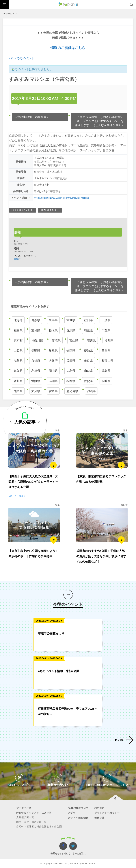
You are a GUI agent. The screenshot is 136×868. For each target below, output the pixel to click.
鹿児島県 (72, 391)
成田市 (124, 505)
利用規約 (99, 808)
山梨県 (18, 350)
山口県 (88, 371)
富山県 (74, 340)
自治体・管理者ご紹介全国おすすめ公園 (39, 826)
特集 (57, 430)
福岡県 (71, 381)
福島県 (18, 330)
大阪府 (17, 259)
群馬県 (71, 330)
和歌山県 (107, 361)
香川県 (18, 381)
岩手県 (53, 320)
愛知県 (88, 350)
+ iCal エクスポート (50, 210)
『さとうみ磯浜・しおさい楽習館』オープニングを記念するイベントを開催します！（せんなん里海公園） (99, 121)
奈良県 (88, 361)
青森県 (36, 320)
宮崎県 (53, 391)
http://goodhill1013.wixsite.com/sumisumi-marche (62, 198)
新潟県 (56, 340)
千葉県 (106, 330)
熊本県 (18, 391)
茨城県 (36, 330)
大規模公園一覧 (25, 817)
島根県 (36, 371)
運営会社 (99, 818)
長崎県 (106, 381)
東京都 (18, 340)
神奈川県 (37, 340)
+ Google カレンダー (23, 210)
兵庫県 (71, 361)
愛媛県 (36, 381)
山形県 (106, 320)
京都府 (36, 361)
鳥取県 (18, 371)
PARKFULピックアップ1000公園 (34, 813)
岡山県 (53, 371)
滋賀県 (18, 361)
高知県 (53, 381)
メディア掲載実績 (78, 818)
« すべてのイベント (21, 58)
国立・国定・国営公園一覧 (31, 822)
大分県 (36, 391)
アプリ (71, 813)
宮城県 (71, 320)
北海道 (18, 320)
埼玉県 (88, 330)
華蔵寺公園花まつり (51, 633)
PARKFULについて (78, 808)
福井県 (109, 340)
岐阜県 (53, 350)
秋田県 (88, 320)
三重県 (106, 350)
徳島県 (106, 371)
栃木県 (53, 330)
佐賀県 (88, 381)
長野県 (36, 350)
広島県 (71, 371)
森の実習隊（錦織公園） (32, 117)
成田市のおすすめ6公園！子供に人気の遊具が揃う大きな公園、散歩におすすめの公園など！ (101, 556)
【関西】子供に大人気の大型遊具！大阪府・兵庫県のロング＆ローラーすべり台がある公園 (33, 481)
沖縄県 (91, 391)
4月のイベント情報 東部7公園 (59, 671)
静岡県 (71, 350)
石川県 (91, 340)
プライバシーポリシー (107, 813)
